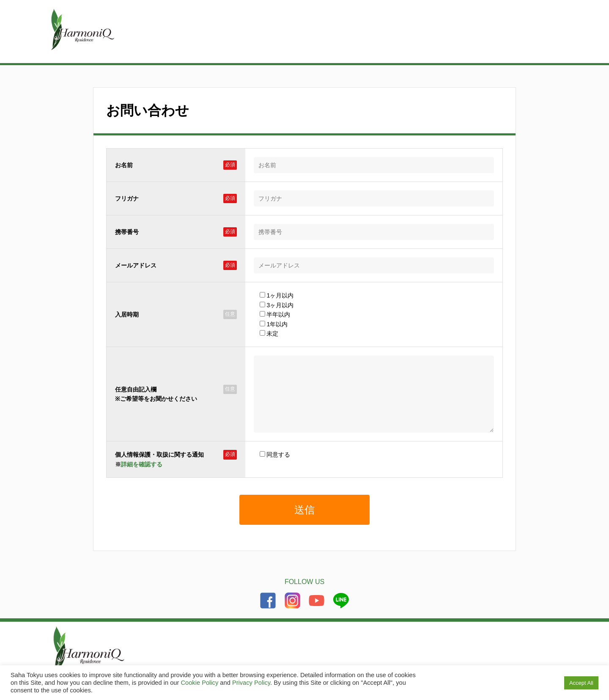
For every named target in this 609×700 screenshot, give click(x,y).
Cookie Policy (199, 683)
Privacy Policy (251, 683)
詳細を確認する (142, 477)
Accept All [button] (581, 683)
